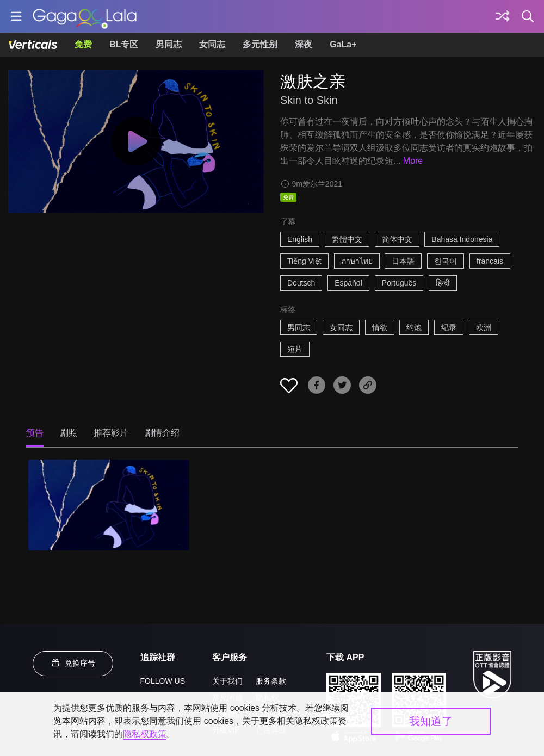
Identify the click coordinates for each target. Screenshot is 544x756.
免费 (83, 44)
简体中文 (397, 239)
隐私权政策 (145, 734)
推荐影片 (111, 433)
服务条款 (271, 681)
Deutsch (301, 283)
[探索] (503, 16)
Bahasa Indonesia (462, 239)
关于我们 (227, 681)
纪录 (449, 327)
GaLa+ (343, 44)
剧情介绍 (162, 433)
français (490, 261)
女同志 (212, 44)
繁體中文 (347, 239)
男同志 (169, 44)
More (413, 161)
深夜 (304, 44)
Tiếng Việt (304, 261)
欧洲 (484, 327)
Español (348, 283)
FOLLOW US (163, 681)
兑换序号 (73, 663)
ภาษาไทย (357, 261)
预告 (35, 433)
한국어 (446, 261)
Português (399, 283)
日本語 (403, 261)
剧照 (69, 433)
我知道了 (431, 721)
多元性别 (260, 44)
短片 (295, 349)
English (300, 239)
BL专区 (124, 44)
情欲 (380, 327)
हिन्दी (443, 283)
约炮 (414, 327)
